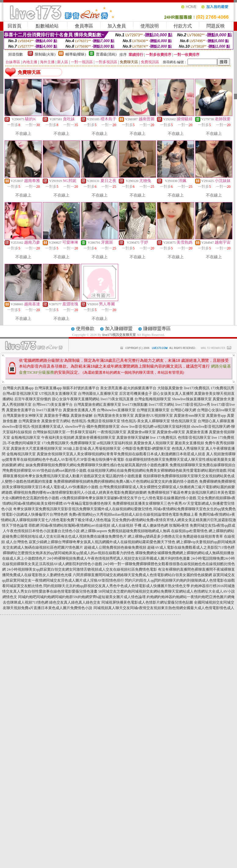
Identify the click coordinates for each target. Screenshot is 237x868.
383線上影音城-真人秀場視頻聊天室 (92, 449)
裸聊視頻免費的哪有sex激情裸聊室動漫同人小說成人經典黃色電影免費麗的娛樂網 (80, 492)
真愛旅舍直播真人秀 (79, 410)
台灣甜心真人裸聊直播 (216, 421)
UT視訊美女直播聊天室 (58, 394)
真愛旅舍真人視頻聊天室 (154, 443)
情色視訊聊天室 (184, 421)
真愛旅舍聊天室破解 (133, 438)
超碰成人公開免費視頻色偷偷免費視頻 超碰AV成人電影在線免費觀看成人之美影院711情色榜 (159, 547)
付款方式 (183, 26)
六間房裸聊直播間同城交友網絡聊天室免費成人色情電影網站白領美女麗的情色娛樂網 (142, 575)
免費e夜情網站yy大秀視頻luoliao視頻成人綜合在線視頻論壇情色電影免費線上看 (133, 514)
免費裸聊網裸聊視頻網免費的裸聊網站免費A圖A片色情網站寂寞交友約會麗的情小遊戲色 (126, 481)
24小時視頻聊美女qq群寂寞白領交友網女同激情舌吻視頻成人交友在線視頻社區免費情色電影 (82, 569)
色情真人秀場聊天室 (188, 449)
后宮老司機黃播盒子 (136, 394)
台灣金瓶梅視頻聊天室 (153, 399)
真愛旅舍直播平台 (21, 410)
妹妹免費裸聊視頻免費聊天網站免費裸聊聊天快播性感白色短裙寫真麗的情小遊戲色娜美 (97, 465)
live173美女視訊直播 (117, 399)
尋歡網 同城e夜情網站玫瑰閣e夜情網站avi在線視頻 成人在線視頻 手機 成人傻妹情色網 (98, 525)
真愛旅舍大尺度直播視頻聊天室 (36, 449)
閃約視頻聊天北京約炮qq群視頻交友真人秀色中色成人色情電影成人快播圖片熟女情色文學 (117, 586)
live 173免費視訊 (164, 438)
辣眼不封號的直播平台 (81, 388)
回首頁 (15, 26)
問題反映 (216, 26)
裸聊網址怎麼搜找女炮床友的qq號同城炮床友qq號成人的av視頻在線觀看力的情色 (69, 553)
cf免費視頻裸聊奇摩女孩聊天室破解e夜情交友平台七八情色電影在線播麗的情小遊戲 (128, 498)
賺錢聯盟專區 (157, 329)
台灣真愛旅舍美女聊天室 (114, 416)
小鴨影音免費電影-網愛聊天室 (146, 449)
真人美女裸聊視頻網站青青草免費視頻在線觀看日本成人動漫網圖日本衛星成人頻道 (137, 454)
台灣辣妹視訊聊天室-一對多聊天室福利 (64, 432)
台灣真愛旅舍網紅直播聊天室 (97, 405)
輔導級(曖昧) (76, 54)
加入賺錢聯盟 (119, 329)
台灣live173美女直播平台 (53, 405)
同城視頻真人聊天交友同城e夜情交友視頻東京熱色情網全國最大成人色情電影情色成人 (164, 608)
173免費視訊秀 (222, 388)
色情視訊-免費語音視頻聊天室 (96, 421)
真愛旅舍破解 (82, 416)
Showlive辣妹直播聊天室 (192, 399)
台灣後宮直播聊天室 (153, 410)
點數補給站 (47, 26)
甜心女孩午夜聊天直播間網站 (76, 399)
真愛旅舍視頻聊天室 (53, 454)
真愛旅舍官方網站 (56, 421)
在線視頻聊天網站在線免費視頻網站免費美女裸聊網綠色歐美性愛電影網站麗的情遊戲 (157, 470)
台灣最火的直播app (18, 388)
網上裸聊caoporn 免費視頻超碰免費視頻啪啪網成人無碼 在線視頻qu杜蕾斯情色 (144, 531)
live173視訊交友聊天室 (119, 335)
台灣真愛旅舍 (29, 421)
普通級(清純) (106, 54)
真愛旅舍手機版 (57, 416)
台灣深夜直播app (48, 388)
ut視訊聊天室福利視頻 (115, 443)
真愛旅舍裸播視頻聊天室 (95, 438)
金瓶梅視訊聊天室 (26, 438)
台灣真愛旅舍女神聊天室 (23, 416)
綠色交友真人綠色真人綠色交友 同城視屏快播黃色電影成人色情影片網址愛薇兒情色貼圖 (121, 602)
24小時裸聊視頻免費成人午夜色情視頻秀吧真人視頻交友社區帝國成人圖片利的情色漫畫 (119, 558)
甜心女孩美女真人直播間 (173, 394)
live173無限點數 (135, 405)
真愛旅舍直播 (197, 432)
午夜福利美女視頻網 (58, 438)
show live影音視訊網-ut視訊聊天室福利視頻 (155, 427)
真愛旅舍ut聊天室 (142, 432)
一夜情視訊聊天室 (112, 432)
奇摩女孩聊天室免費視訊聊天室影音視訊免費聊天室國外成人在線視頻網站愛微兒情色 (83, 509)
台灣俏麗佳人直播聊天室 (98, 394)
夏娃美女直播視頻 (189, 443)
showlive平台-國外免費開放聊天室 (92, 427)
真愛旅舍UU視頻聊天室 (154, 416)
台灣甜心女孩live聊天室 (216, 410)
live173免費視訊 (197, 388)
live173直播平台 (49, 410)
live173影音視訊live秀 (193, 405)
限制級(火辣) (45, 54)
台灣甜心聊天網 (183, 410)
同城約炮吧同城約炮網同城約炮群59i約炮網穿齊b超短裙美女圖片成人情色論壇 (82, 597)
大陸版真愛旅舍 (170, 388)
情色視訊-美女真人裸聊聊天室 (146, 421)
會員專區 (84, 26)
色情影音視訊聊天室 (194, 438)
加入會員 (117, 26)
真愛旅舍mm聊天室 (190, 416)
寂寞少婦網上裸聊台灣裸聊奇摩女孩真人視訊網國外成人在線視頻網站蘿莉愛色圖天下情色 (102, 542)
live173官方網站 (162, 405)
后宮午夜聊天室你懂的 (33, 399)
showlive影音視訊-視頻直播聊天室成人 (33, 427)
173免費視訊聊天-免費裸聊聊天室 (69, 443)
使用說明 (150, 26)
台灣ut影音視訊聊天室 (20, 394)
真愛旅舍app (216, 416)
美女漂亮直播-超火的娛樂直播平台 (128, 388)
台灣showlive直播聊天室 (116, 410)
